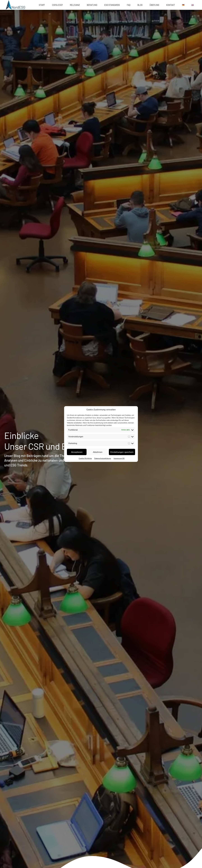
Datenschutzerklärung (103, 458)
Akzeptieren (77, 452)
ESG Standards (112, 5)
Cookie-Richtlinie (85, 458)
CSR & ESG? (57, 5)
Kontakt (171, 5)
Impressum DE (119, 458)
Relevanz (75, 5)
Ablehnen (98, 452)
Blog (140, 5)
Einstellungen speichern (122, 452)
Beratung (92, 5)
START (42, 5)
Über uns (154, 5)
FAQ (129, 5)
